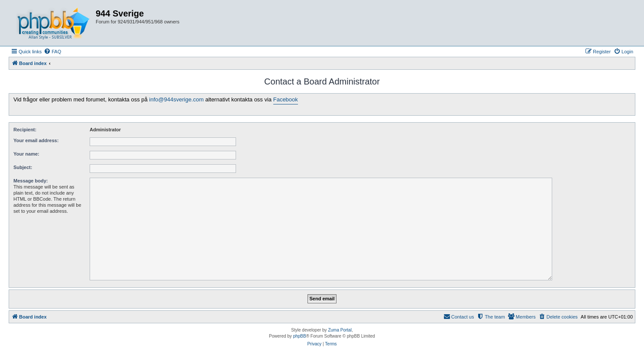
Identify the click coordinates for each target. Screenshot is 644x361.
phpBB (300, 336)
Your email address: (36, 140)
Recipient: (25, 130)
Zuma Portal (340, 330)
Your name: (26, 154)
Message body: (31, 181)
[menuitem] (52, 52)
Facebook (286, 99)
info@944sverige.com (176, 99)
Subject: (23, 167)
